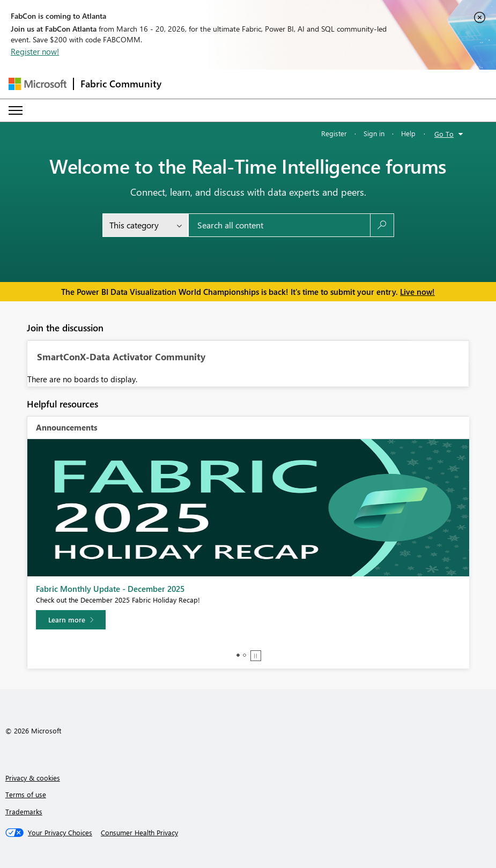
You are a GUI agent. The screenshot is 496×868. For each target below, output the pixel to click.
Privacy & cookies (33, 778)
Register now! (35, 51)
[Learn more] (71, 620)
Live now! (417, 292)
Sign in (374, 133)
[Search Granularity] (145, 225)
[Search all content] (279, 225)
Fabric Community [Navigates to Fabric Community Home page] (121, 84)
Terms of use (26, 794)
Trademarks (24, 811)
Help (408, 133)
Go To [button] (444, 134)
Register (334, 133)
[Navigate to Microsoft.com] (38, 84)
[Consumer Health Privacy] (139, 833)
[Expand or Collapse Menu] (16, 110)
